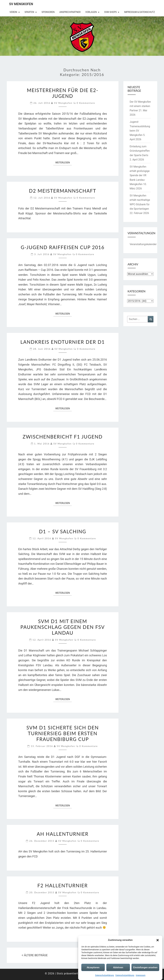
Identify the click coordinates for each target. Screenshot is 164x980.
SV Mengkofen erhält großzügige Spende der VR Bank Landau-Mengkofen (140, 175)
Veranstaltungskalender (143, 244)
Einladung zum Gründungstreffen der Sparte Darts (140, 151)
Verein (13, 12)
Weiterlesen (64, 162)
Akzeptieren (93, 968)
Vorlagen (91, 12)
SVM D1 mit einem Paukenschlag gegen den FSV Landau (63, 627)
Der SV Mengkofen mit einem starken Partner (140, 106)
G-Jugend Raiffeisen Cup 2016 (63, 247)
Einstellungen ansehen (145, 968)
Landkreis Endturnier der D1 (63, 342)
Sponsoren (48, 12)
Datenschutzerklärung (105, 976)
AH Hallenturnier (63, 834)
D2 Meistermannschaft (63, 191)
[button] (158, 940)
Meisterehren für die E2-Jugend (63, 93)
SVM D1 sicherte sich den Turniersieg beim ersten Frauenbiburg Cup (63, 733)
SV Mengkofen (21, 4)
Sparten (29, 12)
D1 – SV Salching (63, 531)
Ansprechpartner (70, 12)
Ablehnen (118, 968)
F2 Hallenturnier (63, 885)
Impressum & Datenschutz (139, 12)
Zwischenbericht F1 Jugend (63, 437)
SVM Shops (111, 12)
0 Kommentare (86, 103)
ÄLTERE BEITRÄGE (35, 955)
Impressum (141, 976)
